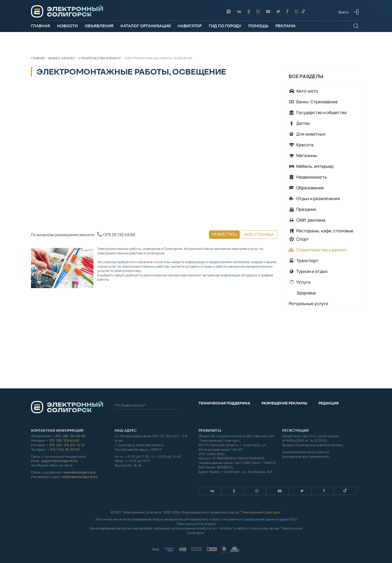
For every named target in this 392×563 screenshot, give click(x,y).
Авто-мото (303, 91)
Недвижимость (308, 177)
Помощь (258, 26)
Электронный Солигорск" (261, 512)
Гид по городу (225, 26)
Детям (299, 123)
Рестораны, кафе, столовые (321, 231)
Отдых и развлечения (314, 198)
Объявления (99, 26)
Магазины (303, 155)
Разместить (224, 234)
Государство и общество (318, 112)
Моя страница (259, 234)
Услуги (300, 282)
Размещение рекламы (284, 403)
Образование (306, 188)
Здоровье (306, 293)
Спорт (299, 239)
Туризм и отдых (308, 271)
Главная (40, 26)
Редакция (329, 403)
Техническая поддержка (224, 403)
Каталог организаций (146, 26)
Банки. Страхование (313, 102)
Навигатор (190, 26)
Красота (301, 145)
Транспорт (303, 260)
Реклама (285, 26)
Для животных (307, 134)
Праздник (302, 209)
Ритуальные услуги (308, 304)
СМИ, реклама (307, 220)
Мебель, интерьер (311, 166)
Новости (67, 26)
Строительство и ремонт (318, 250)
